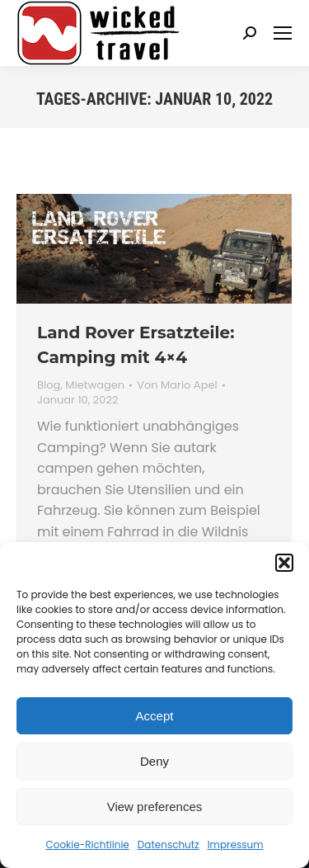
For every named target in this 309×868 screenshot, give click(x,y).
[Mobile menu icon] (283, 33)
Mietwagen (95, 385)
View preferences (155, 807)
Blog (49, 385)
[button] (284, 563)
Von (177, 385)
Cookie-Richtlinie (87, 844)
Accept (155, 716)
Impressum (236, 844)
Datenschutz (169, 844)
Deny (154, 761)
